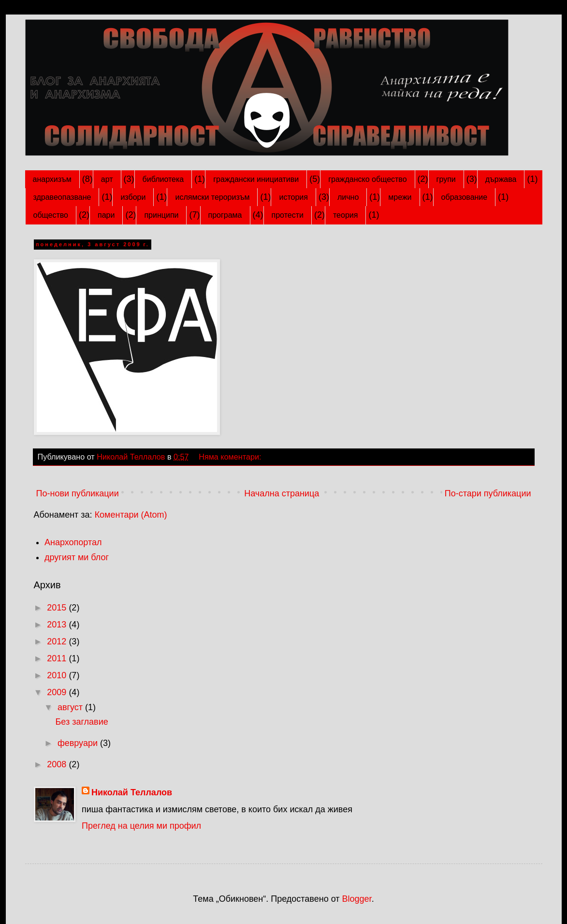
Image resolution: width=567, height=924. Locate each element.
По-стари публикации (488, 493)
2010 (58, 675)
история (293, 197)
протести (288, 215)
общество (51, 215)
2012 (58, 641)
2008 (58, 764)
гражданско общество (367, 179)
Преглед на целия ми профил (141, 826)
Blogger (357, 899)
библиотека (163, 179)
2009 (58, 692)
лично (348, 197)
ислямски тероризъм (212, 197)
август (71, 707)
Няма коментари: (231, 457)
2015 (58, 608)
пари (106, 215)
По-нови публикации (78, 493)
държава (501, 179)
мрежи (400, 197)
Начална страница (282, 493)
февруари (79, 743)
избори (133, 197)
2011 (58, 658)
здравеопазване (62, 197)
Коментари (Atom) (131, 515)
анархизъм (52, 179)
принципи (161, 215)
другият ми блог (77, 557)
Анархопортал (73, 542)
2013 (58, 625)
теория (345, 215)
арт (107, 179)
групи (446, 179)
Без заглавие (81, 722)
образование (465, 197)
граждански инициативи (256, 179)
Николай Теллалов (132, 792)
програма (225, 215)
